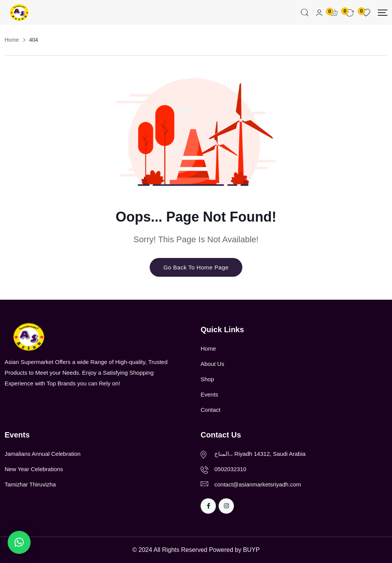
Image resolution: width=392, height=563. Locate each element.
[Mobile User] (319, 13)
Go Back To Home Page (196, 267)
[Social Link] (208, 506)
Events (209, 394)
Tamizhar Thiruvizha (30, 484)
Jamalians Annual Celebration (42, 454)
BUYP (252, 550)
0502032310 (230, 469)
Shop (207, 379)
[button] (19, 542)
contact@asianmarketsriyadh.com (258, 484)
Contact (211, 410)
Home (208, 348)
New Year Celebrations (34, 469)
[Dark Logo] (19, 12)
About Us (212, 364)
